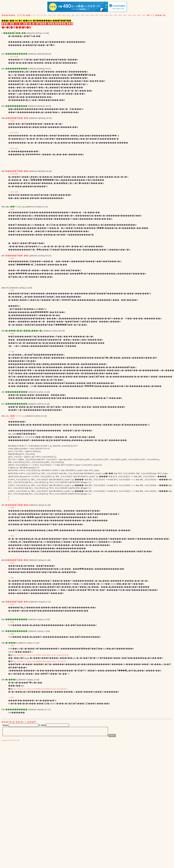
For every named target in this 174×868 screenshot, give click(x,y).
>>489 (11, 536)
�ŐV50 (151, 15)
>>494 (11, 622)
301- (97, 15)
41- (39, 15)
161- (64, 15)
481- (139, 15)
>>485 (11, 290)
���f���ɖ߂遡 (12, 15)
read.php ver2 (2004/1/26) (10, 740)
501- (144, 15)
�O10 (24, 722)
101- (50, 15)
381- (116, 15)
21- (35, 15)
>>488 (11, 352)
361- (111, 15)
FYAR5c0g (20, 416)
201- (73, 15)
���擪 (32, 722)
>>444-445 (13, 133)
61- (42, 15)
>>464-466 (13, 148)
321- (102, 15)
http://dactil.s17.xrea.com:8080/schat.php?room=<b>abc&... (40, 661)
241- (83, 15)
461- (135, 15)
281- (92, 15)
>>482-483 (13, 192)
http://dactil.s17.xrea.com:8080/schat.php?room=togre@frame (41, 655)
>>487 (11, 419)
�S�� (26, 15)
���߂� (6, 722)
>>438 (11, 121)
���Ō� (160, 15)
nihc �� (10, 416)
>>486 (11, 258)
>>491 (11, 578)
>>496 (11, 646)
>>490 (11, 563)
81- (46, 15)
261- (88, 15)
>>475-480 (13, 57)
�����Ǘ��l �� (17, 118)
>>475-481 (13, 174)
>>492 (11, 604)
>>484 (11, 209)
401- (121, 15)
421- (125, 15)
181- (69, 15)
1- (32, 15)
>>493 (11, 697)
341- (106, 15)
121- (54, 15)
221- (78, 15)
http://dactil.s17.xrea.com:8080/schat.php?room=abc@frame (40, 689)
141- (59, 15)
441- (130, 15)
